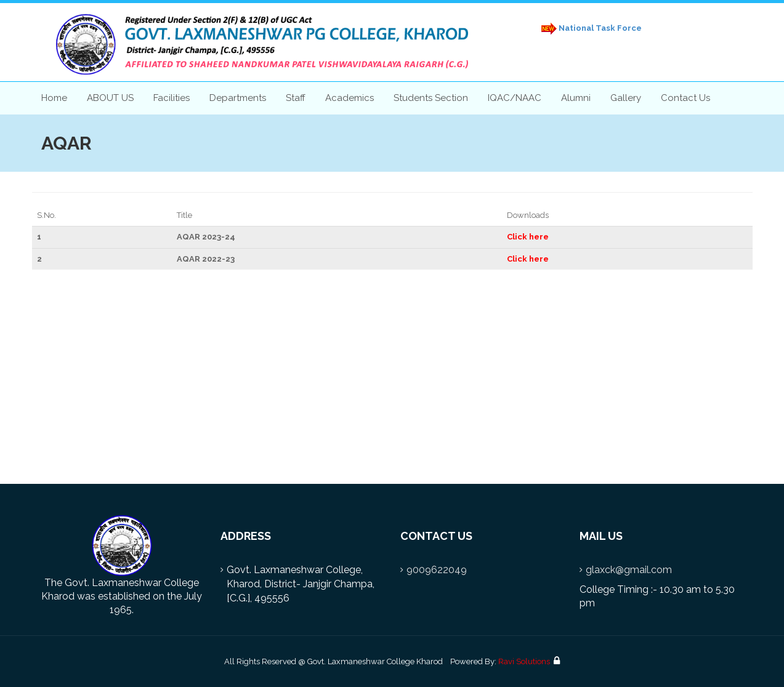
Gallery (626, 98)
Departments (238, 98)
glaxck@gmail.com (629, 570)
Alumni (576, 98)
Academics (350, 98)
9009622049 (437, 570)
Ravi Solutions (524, 661)
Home (54, 98)
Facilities (172, 98)
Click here (528, 237)
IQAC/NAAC (515, 98)
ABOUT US (110, 98)
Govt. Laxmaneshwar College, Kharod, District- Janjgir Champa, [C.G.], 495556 (301, 584)
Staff (296, 98)
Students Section (431, 98)
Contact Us (685, 98)
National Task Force (589, 29)
